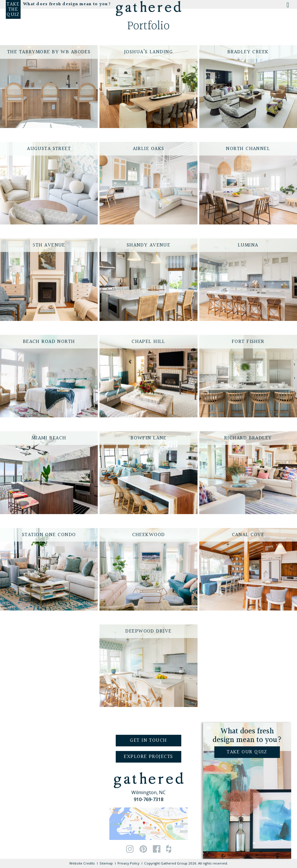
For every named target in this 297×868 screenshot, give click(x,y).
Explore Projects (148, 757)
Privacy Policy (128, 863)
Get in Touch (148, 740)
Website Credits (82, 863)
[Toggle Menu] (287, 7)
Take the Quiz (13, 10)
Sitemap (106, 863)
